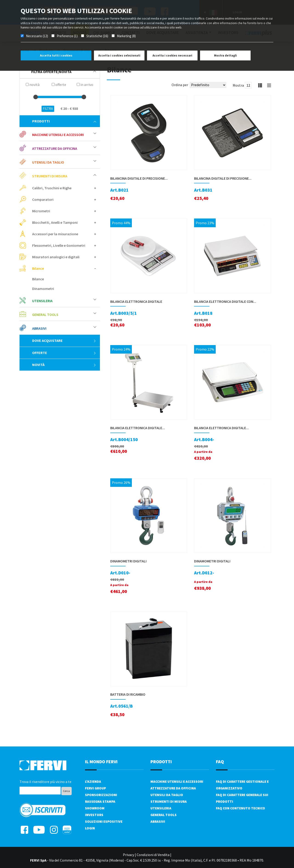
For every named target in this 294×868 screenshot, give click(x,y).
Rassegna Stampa (100, 801)
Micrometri (41, 211)
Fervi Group (95, 788)
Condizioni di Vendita (153, 855)
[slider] (36, 97)
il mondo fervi (101, 762)
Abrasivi (39, 328)
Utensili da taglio (48, 162)
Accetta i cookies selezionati (119, 55)
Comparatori (43, 199)
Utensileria (42, 301)
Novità (64, 365)
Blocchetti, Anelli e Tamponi (55, 222)
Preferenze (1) (67, 36)
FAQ (220, 762)
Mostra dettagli (225, 55)
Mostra (238, 85)
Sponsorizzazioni (101, 795)
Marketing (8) (126, 36)
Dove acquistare (64, 340)
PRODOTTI (161, 762)
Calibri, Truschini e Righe (52, 188)
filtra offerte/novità (64, 72)
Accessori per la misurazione (55, 234)
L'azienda (93, 781)
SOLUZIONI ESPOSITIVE (104, 821)
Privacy (129, 855)
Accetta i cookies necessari (172, 55)
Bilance (38, 268)
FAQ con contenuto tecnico (240, 808)
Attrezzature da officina (55, 148)
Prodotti (64, 121)
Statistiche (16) (97, 36)
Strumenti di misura (50, 176)
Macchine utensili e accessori (58, 135)
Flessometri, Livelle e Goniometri (59, 245)
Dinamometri (43, 289)
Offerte (64, 353)
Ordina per (180, 85)
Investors (94, 815)
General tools (45, 315)
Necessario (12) (37, 36)
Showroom (95, 808)
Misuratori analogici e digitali (56, 257)
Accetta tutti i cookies (56, 55)
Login (90, 828)
